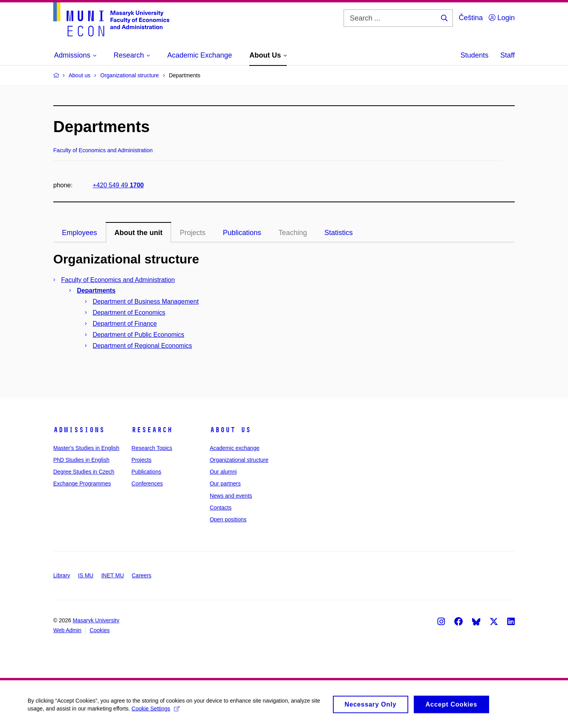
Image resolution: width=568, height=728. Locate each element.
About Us (230, 430)
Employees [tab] (79, 233)
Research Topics (152, 448)
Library (62, 575)
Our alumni (223, 472)
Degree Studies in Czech (84, 472)
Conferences (147, 483)
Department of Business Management (146, 301)
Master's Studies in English (86, 448)
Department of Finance (125, 324)
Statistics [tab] (338, 233)
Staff (507, 55)
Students (474, 55)
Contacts (221, 508)
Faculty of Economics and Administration (118, 280)
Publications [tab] (242, 233)
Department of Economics (129, 313)
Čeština (471, 18)
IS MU (86, 575)
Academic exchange (235, 448)
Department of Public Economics (138, 335)
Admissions (79, 430)
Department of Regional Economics (142, 346)
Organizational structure (239, 460)
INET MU (113, 575)
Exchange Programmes (82, 483)
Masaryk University (96, 620)
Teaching (293, 233)
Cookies (100, 630)
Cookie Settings (156, 711)
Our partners (225, 483)
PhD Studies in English (81, 460)
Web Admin (67, 630)
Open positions (228, 519)
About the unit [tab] (138, 233)
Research (152, 430)
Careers (142, 575)
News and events (231, 496)
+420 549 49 (118, 185)
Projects (193, 233)
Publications (146, 472)
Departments (96, 290)
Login (502, 18)
